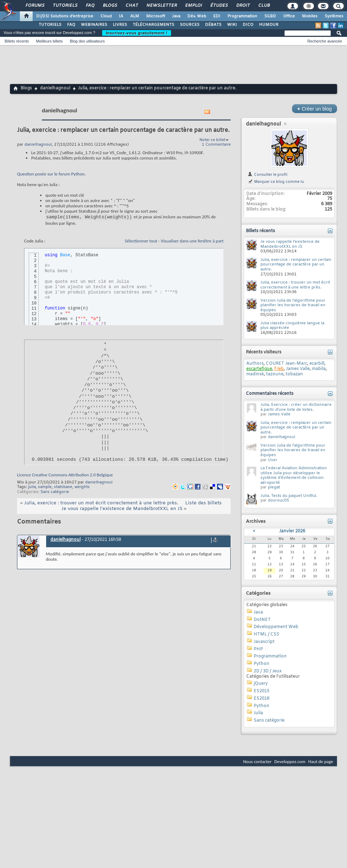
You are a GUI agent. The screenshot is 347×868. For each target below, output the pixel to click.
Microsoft (156, 16)
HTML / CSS (266, 634)
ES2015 (261, 691)
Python (261, 664)
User (273, 460)
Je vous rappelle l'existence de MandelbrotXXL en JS (122, 510)
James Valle (298, 369)
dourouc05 (279, 500)
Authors (255, 364)
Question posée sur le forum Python (51, 174)
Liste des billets (203, 504)
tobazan (294, 374)
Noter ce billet (212, 140)
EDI (217, 16)
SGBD (270, 16)
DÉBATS (213, 25)
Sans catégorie (55, 493)
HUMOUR (269, 25)
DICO (248, 25)
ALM (135, 16)
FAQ (90, 6)
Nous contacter (257, 761)
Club (264, 6)
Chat (131, 6)
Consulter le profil (267, 175)
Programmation (242, 16)
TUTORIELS (50, 25)
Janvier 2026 (292, 531)
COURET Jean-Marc (287, 364)
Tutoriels (65, 6)
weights (82, 488)
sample (45, 488)
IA (121, 16)
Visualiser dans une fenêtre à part (192, 242)
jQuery (261, 684)
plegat (274, 487)
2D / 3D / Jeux (268, 671)
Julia (258, 713)
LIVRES (120, 25)
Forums (35, 6)
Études (219, 6)
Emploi (193, 6)
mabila (319, 369)
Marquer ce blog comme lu (276, 182)
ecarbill (317, 364)
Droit (243, 6)
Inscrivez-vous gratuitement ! (137, 33)
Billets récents (17, 41)
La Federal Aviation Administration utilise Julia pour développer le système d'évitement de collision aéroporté (294, 475)
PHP (258, 649)
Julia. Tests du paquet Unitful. (289, 496)
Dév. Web (197, 16)
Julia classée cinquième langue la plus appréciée (292, 326)
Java (176, 16)
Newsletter (161, 6)
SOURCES (190, 25)
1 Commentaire (216, 145)
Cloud (106, 16)
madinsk (255, 374)
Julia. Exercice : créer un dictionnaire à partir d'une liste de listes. (296, 407)
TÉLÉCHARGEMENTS (153, 25)
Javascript (264, 642)
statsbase (63, 488)
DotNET (262, 620)
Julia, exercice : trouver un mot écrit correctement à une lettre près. (101, 504)
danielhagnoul (55, 88)
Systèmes (334, 16)
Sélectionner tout (141, 242)
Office (289, 16)
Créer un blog (315, 109)
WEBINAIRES (94, 25)
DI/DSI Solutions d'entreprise (65, 16)
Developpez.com (290, 761)
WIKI (232, 25)
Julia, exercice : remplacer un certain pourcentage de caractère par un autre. (296, 265)
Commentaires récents (270, 394)
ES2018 (261, 699)
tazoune (275, 374)
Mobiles (310, 16)
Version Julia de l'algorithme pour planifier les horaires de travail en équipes (293, 305)
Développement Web (276, 627)
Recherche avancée (325, 41)
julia (32, 488)
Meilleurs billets (49, 41)
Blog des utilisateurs (87, 41)
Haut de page (321, 761)
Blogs (110, 6)
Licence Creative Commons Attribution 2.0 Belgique (65, 476)
